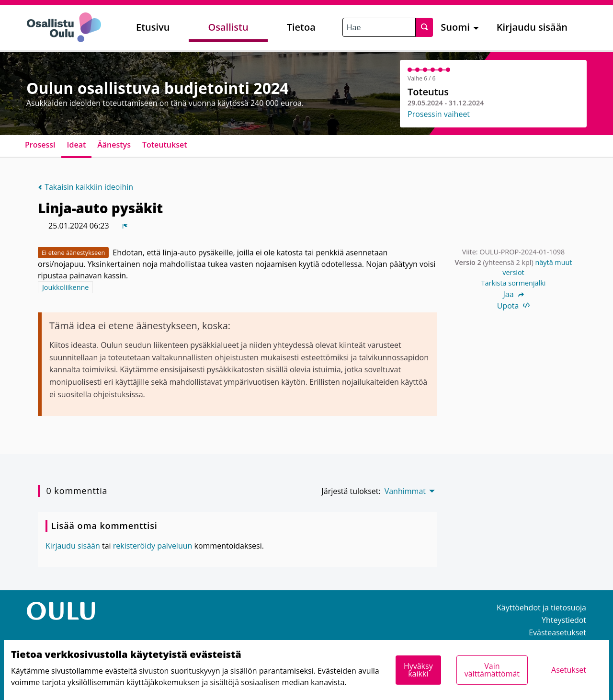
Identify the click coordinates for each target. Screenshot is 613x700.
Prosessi (40, 145)
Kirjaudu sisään (532, 27)
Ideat (77, 145)
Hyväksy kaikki (418, 670)
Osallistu (228, 27)
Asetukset (569, 670)
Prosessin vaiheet (439, 114)
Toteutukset (165, 145)
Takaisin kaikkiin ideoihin (85, 187)
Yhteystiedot (564, 620)
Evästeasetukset (557, 632)
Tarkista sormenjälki (514, 283)
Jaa (513, 294)
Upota (514, 306)
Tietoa (301, 27)
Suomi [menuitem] (455, 27)
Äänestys (114, 145)
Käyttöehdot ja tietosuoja (541, 608)
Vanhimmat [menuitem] (405, 491)
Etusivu (153, 27)
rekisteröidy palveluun (153, 546)
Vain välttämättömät (492, 670)
